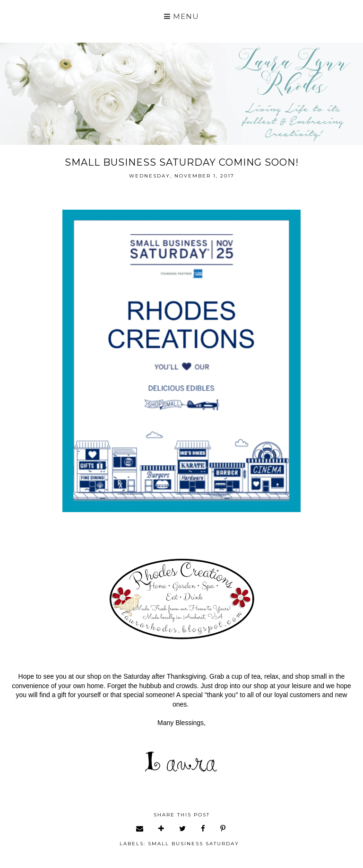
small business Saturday (194, 844)
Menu (181, 16)
